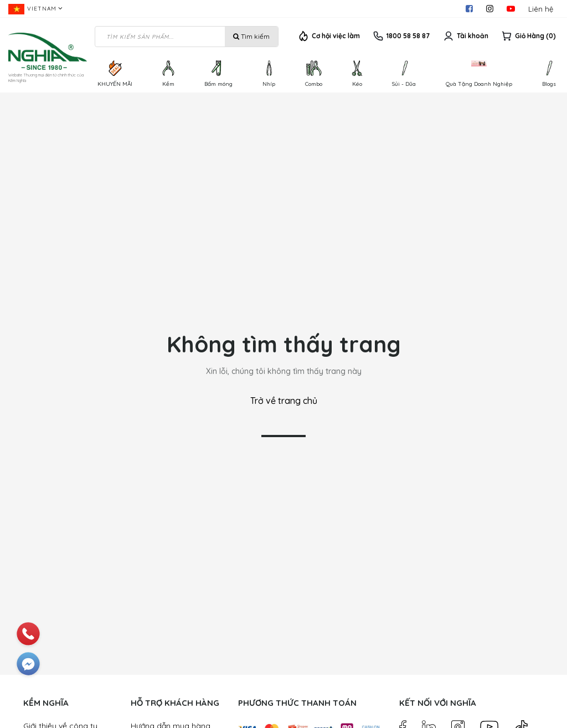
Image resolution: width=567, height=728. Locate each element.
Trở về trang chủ (284, 401)
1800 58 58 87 (408, 36)
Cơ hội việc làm (336, 36)
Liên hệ (541, 9)
